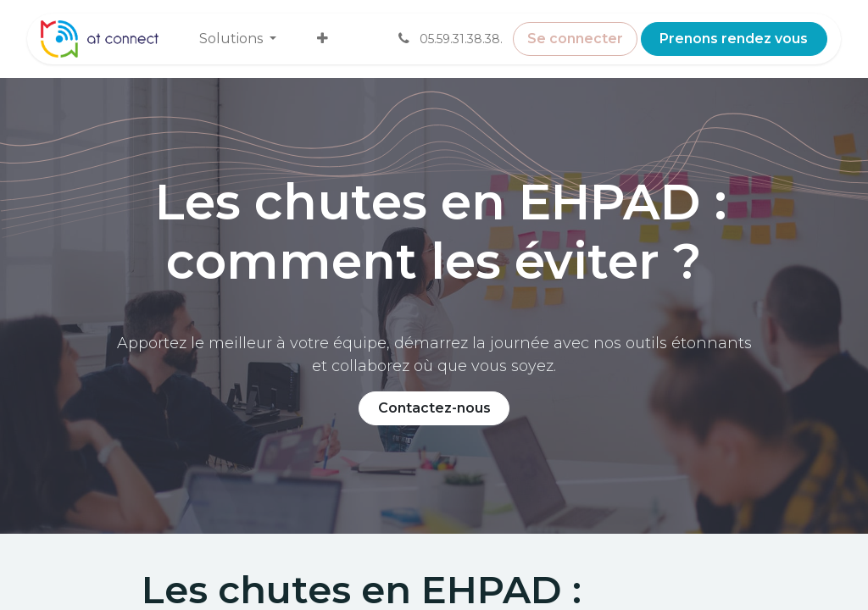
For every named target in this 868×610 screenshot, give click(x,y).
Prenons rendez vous (734, 39)
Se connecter (575, 39)
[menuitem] (238, 39)
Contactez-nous (434, 408)
